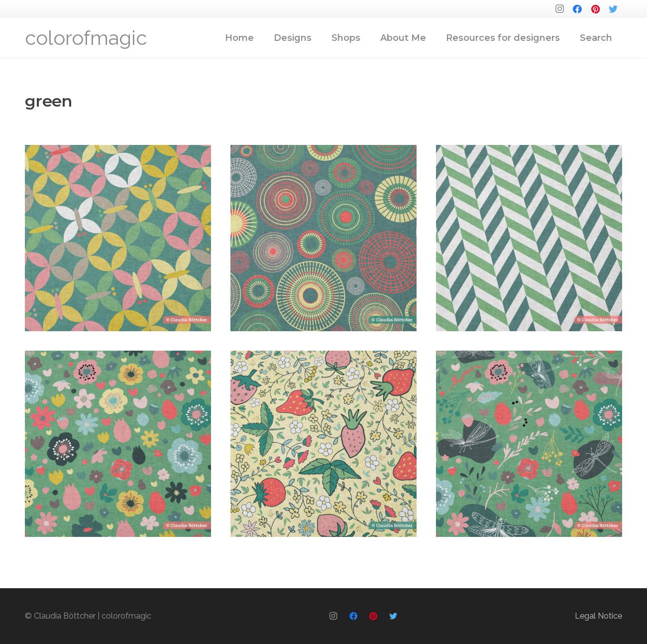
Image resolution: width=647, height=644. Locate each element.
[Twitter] (613, 9)
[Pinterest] (595, 9)
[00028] (529, 238)
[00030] (118, 238)
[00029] (323, 238)
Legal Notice (598, 616)
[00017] (529, 444)
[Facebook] (577, 9)
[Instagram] (559, 9)
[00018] (323, 444)
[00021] (118, 444)
